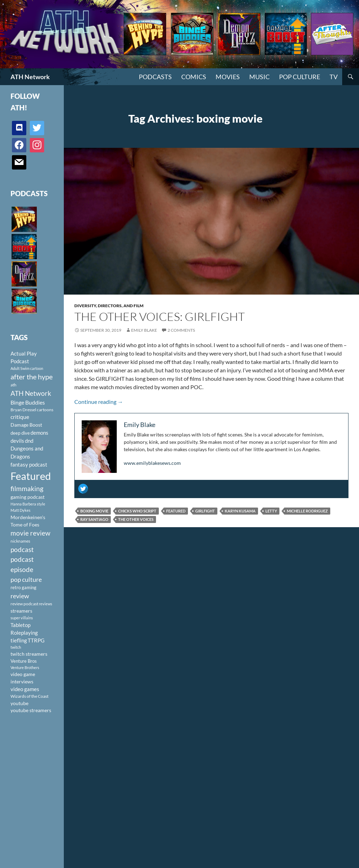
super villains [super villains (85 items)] (22, 618)
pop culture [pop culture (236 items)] (26, 579)
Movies (228, 77)
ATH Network (30, 77)
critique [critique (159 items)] (20, 417)
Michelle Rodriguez (307, 511)
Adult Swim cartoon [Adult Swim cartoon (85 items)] (27, 368)
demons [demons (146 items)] (39, 433)
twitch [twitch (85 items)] (16, 647)
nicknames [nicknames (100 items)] (20, 541)
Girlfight (205, 511)
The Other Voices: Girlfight (160, 316)
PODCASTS (155, 77)
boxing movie (94, 511)
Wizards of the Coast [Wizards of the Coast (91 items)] (29, 696)
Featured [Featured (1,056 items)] (31, 476)
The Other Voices (136, 519)
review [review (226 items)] (20, 596)
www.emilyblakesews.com (152, 463)
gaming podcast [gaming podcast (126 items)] (28, 497)
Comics (194, 77)
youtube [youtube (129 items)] (19, 703)
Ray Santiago (94, 519)
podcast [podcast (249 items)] (22, 549)
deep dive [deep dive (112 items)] (20, 433)
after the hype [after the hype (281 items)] (32, 377)
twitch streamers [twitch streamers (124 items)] (29, 654)
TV (334, 77)
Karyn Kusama (240, 511)
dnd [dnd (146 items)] (29, 441)
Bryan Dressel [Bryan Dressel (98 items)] (23, 410)
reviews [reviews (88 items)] (46, 604)
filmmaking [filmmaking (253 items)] (27, 488)
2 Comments (181, 330)
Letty (271, 511)
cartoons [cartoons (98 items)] (45, 410)
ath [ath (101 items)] (13, 385)
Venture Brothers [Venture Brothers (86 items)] (25, 667)
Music (259, 77)
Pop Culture (300, 77)
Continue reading (99, 402)
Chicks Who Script (137, 511)
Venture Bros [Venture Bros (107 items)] (24, 661)
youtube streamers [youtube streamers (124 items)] (31, 710)
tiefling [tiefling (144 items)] (19, 640)
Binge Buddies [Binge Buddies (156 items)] (28, 402)
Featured (176, 511)
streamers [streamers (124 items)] (21, 611)
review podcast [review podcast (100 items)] (24, 604)
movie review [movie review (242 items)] (31, 533)
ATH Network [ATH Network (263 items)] (31, 393)
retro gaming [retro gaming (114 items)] (23, 587)
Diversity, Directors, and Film (109, 306)
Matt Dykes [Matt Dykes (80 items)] (21, 510)
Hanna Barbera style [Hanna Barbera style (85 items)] (28, 504)
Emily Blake (144, 330)
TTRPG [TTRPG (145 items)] (36, 640)
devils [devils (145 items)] (17, 441)
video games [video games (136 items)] (25, 689)
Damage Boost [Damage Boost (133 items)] (26, 425)
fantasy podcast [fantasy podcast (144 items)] (29, 464)
